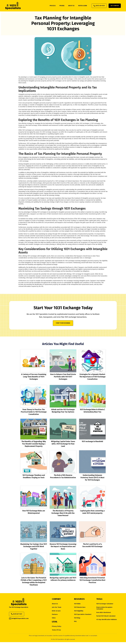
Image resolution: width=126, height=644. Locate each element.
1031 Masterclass (80, 607)
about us (71, 6)
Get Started (115, 6)
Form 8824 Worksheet (104, 612)
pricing (62, 6)
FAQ (75, 621)
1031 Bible (77, 604)
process (53, 6)
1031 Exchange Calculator (105, 604)
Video (54, 618)
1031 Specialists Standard (83, 614)
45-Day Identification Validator (107, 620)
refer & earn (83, 6)
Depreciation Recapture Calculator (104, 608)
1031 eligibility (79, 611)
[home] (13, 6)
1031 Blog (77, 618)
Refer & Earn (56, 611)
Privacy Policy (57, 626)
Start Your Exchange (63, 323)
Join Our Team (57, 607)
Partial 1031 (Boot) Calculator (106, 616)
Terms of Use (56, 630)
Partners (55, 614)
